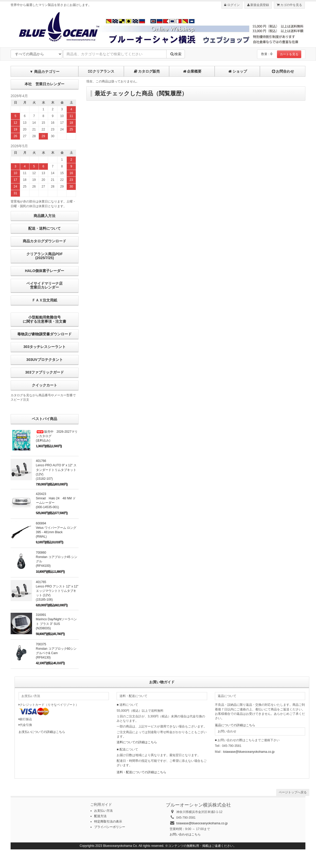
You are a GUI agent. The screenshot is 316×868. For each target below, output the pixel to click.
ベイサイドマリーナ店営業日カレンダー (44, 285)
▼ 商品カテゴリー (44, 72)
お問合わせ (283, 71)
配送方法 (100, 816)
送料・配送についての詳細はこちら (141, 772)
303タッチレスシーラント (45, 347)
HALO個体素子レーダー (44, 271)
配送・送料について (44, 228)
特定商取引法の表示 (108, 822)
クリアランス (101, 71)
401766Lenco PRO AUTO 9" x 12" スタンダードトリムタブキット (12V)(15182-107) (56, 470)
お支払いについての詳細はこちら (42, 732)
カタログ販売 (147, 71)
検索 (176, 54)
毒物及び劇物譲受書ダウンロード (44, 334)
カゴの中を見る (289, 5)
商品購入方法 (44, 216)
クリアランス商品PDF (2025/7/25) (44, 256)
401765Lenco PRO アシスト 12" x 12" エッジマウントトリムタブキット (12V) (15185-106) (57, 591)
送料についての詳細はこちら (137, 742)
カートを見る (289, 54)
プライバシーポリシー (110, 827)
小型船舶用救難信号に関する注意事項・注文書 (44, 319)
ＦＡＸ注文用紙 (44, 300)
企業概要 (192, 71)
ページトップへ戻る (293, 792)
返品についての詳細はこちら (235, 725)
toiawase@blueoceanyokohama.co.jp (249, 752)
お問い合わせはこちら (185, 834)
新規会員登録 (258, 5)
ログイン (232, 5)
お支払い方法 (103, 811)
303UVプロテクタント (45, 360)
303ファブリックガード (45, 372)
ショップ (237, 71)
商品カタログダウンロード (44, 241)
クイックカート (44, 385)
